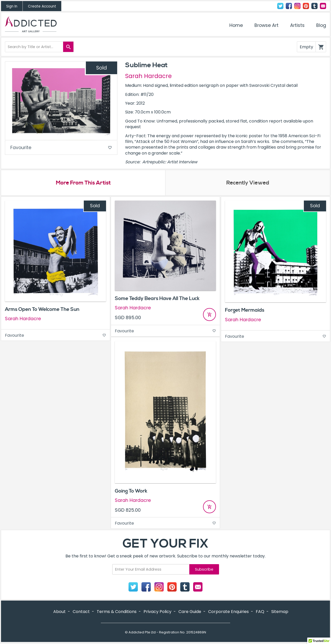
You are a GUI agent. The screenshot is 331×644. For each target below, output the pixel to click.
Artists (297, 25)
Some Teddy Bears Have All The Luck (157, 299)
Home (236, 25)
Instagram (297, 6)
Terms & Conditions (117, 612)
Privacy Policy (157, 612)
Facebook (289, 6)
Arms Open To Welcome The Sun (42, 310)
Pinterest (306, 6)
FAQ (260, 612)
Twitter (280, 6)
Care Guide (190, 612)
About (59, 612)
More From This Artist (83, 183)
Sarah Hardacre (148, 76)
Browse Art (266, 25)
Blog (321, 25)
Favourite (61, 148)
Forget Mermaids (245, 311)
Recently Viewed (248, 183)
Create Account (42, 6)
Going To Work (131, 491)
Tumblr (314, 6)
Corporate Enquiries (228, 612)
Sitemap (280, 612)
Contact (323, 6)
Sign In (12, 6)
